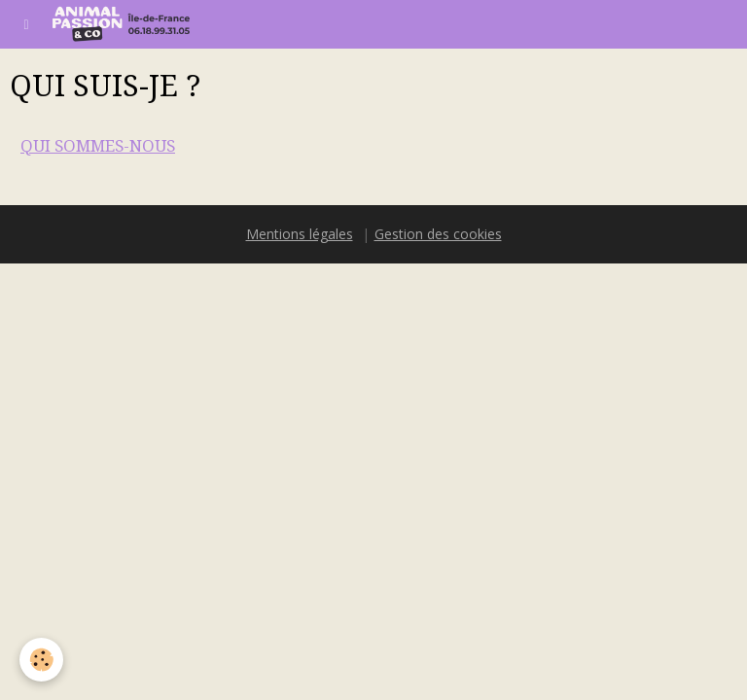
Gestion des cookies (438, 234)
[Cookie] (41, 660)
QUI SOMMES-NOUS (98, 146)
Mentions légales (300, 234)
